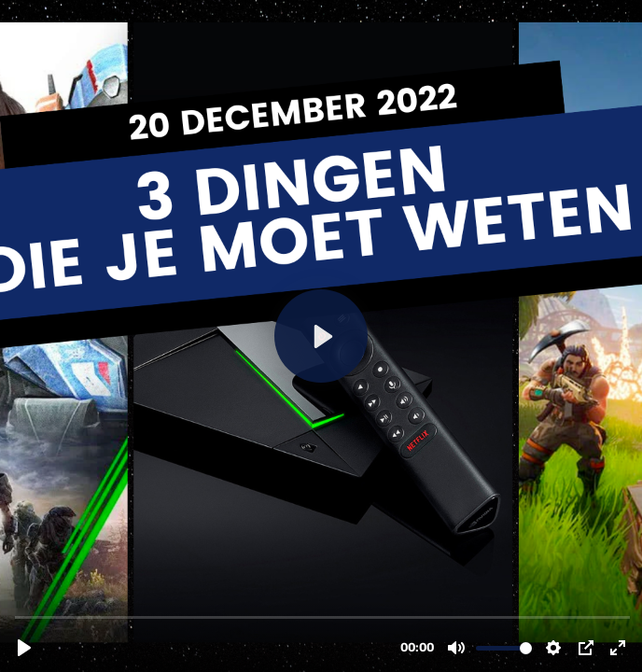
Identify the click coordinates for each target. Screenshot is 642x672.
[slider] (323, 616)
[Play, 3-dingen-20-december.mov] (24, 648)
